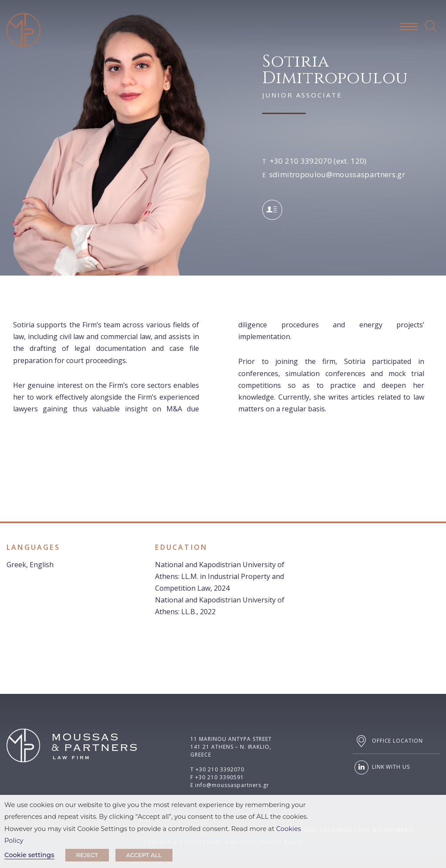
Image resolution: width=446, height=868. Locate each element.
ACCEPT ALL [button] (144, 855)
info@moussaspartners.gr (232, 785)
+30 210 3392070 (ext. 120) (318, 161)
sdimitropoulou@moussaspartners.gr (337, 174)
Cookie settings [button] (29, 855)
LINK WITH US (381, 767)
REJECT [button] (87, 855)
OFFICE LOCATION (388, 741)
